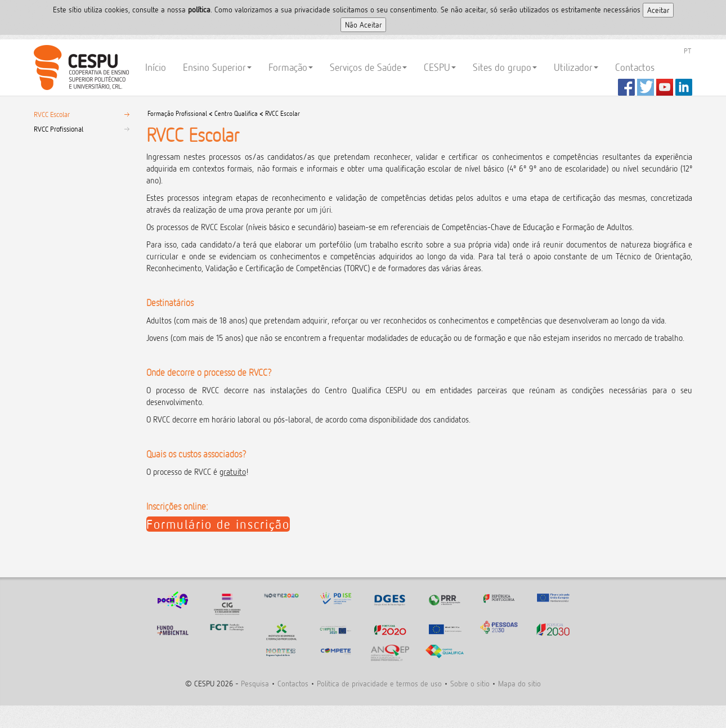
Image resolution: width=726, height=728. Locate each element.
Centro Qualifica (236, 113)
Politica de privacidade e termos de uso (379, 683)
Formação (291, 67)
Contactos (635, 67)
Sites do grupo (505, 67)
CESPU (80, 68)
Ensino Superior (217, 67)
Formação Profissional (178, 113)
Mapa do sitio (519, 683)
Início (156, 67)
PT (687, 51)
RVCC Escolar (52, 114)
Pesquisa (255, 683)
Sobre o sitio (470, 683)
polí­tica (199, 9)
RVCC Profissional (59, 129)
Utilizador (576, 67)
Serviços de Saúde (368, 67)
